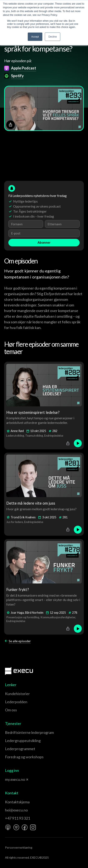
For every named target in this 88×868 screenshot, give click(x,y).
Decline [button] (53, 37)
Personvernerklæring (19, 847)
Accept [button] (35, 37)
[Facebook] (25, 827)
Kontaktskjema (17, 802)
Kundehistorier (17, 694)
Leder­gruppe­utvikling (23, 741)
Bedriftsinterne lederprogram (29, 732)
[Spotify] (16, 827)
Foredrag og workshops (24, 757)
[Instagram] (33, 827)
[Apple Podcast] (8, 827)
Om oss (11, 710)
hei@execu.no (16, 810)
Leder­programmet (20, 749)
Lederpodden (16, 702)
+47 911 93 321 (18, 818)
